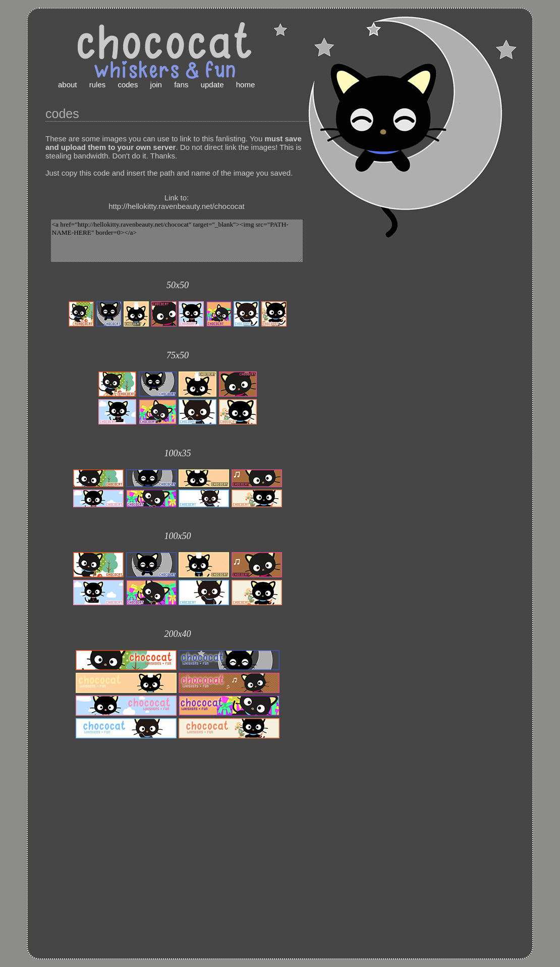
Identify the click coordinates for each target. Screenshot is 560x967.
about (68, 85)
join (156, 85)
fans (181, 85)
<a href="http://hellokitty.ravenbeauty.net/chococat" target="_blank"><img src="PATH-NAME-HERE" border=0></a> (177, 241)
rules (98, 85)
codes (128, 85)
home (246, 85)
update (212, 85)
